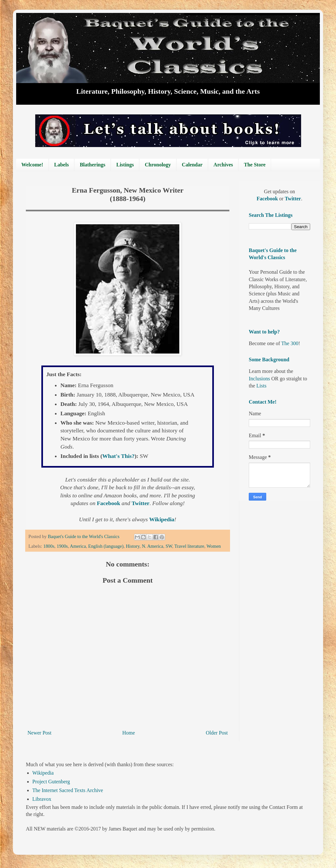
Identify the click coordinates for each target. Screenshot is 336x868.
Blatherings (93, 165)
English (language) (106, 546)
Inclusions (259, 379)
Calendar (192, 165)
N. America (152, 546)
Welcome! (32, 165)
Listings (125, 165)
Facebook (268, 199)
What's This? (119, 456)
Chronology (158, 165)
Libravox (42, 799)
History (132, 546)
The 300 (290, 343)
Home (129, 733)
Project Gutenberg (51, 782)
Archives (223, 165)
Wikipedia (43, 773)
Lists (262, 386)
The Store (255, 165)
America (78, 546)
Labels (62, 165)
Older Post (217, 733)
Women (214, 546)
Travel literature (189, 546)
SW (169, 546)
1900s (62, 546)
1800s (49, 546)
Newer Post (39, 733)
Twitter (293, 199)
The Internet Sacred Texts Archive (68, 790)
